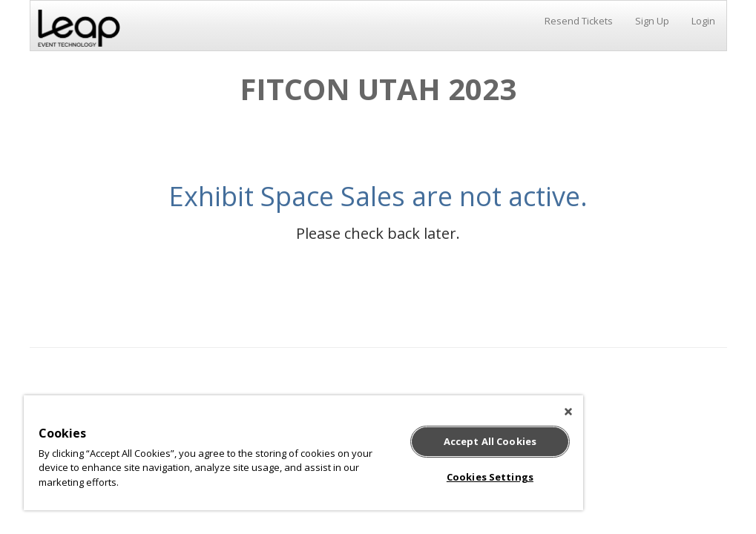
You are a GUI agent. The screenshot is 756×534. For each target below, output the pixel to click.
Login (703, 21)
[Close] (568, 412)
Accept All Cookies (490, 441)
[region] (303, 453)
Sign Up (652, 21)
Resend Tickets (579, 21)
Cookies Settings (490, 477)
